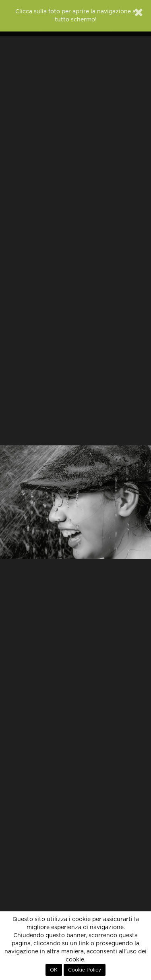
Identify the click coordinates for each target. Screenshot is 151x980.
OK (54, 970)
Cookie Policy (85, 970)
